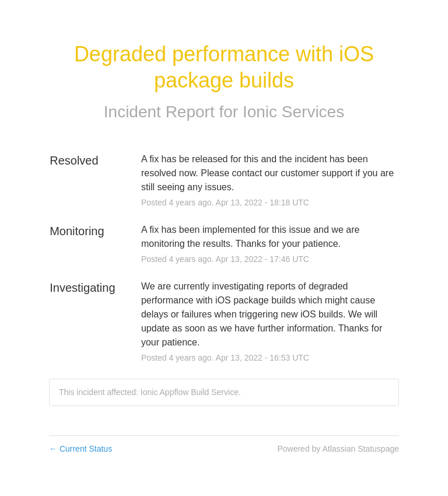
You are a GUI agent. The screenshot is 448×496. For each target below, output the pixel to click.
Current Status (80, 449)
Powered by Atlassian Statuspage (338, 449)
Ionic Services (293, 112)
